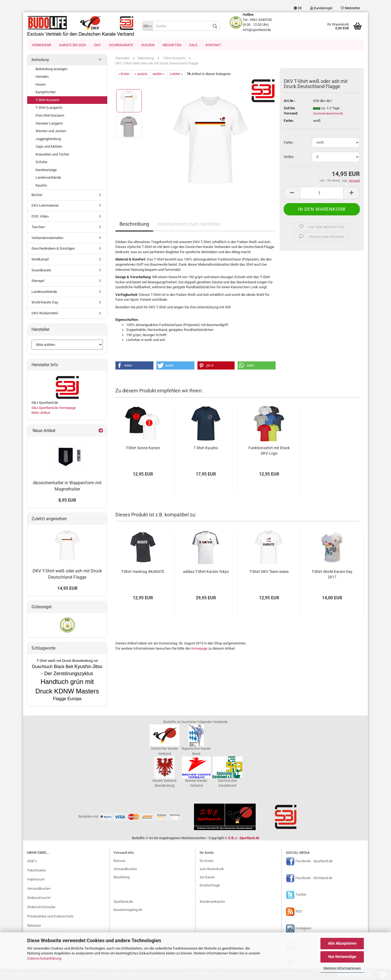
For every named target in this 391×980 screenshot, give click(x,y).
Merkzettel (350, 8)
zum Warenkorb (212, 869)
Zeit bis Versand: (291, 111)
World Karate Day (45, 303)
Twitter (301, 895)
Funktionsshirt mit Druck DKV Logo (269, 451)
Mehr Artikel (41, 413)
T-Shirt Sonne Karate (143, 448)
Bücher (37, 195)
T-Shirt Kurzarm (47, 100)
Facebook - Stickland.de (314, 878)
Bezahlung (122, 878)
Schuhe (41, 162)
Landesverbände (48, 178)
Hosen (41, 85)
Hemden (42, 77)
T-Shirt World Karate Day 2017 (332, 575)
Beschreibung (134, 224)
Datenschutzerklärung (44, 958)
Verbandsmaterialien (47, 238)
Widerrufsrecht (39, 898)
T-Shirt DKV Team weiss (269, 572)
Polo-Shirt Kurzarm (50, 116)
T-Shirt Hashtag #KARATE (143, 572)
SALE (193, 45)
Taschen (38, 227)
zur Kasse (207, 878)
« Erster (124, 74)
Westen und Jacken (51, 131)
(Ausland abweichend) (328, 114)
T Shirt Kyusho (206, 448)
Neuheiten (172, 45)
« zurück (141, 74)
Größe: (289, 157)
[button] (134, 366)
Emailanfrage (210, 886)
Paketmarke (37, 871)
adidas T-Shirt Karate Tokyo (206, 572)
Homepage (199, 649)
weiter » (159, 74)
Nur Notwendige (342, 957)
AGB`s (32, 862)
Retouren (34, 926)
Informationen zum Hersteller (189, 224)
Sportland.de (123, 902)
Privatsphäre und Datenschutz (50, 917)
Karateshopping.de (128, 910)
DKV (97, 45)
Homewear (41, 45)
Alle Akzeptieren (342, 943)
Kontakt (213, 45)
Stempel (38, 281)
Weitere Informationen (342, 968)
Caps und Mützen (49, 147)
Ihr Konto (206, 861)
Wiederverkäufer (212, 902)
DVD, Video (40, 217)
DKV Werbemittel (45, 314)
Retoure (119, 861)
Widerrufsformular (41, 908)
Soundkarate (121, 45)
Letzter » (176, 74)
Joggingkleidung (48, 139)
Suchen (148, 45)
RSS (299, 912)
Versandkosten (39, 889)
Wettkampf (40, 260)
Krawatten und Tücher (52, 155)
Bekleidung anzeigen (51, 69)
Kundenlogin (321, 8)
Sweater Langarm (49, 124)
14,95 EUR (67, 589)
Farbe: (288, 143)
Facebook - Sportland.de (314, 862)
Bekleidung (40, 60)
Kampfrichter (46, 93)
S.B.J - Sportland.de (244, 838)
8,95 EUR (67, 501)
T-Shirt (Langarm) (49, 108)
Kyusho (41, 186)
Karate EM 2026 (72, 45)
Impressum (36, 880)
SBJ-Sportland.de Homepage (54, 408)
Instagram (303, 929)
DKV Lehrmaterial (45, 206)
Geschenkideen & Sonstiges (53, 249)
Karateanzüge (46, 170)
